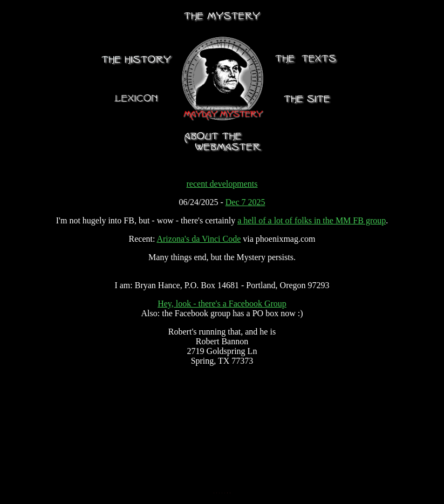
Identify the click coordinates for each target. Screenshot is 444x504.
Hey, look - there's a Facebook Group (222, 304)
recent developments (222, 184)
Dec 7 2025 (245, 202)
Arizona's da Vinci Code (199, 239)
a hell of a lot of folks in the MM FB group (312, 220)
